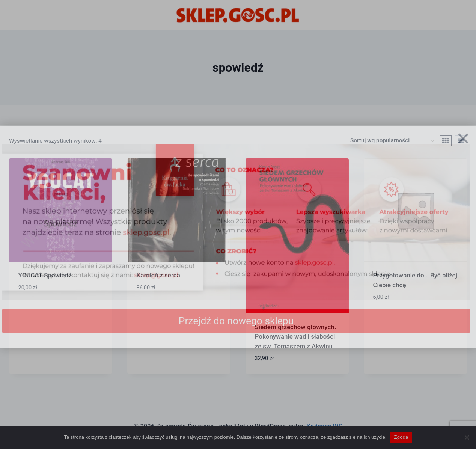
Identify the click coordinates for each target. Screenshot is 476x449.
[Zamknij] (463, 148)
